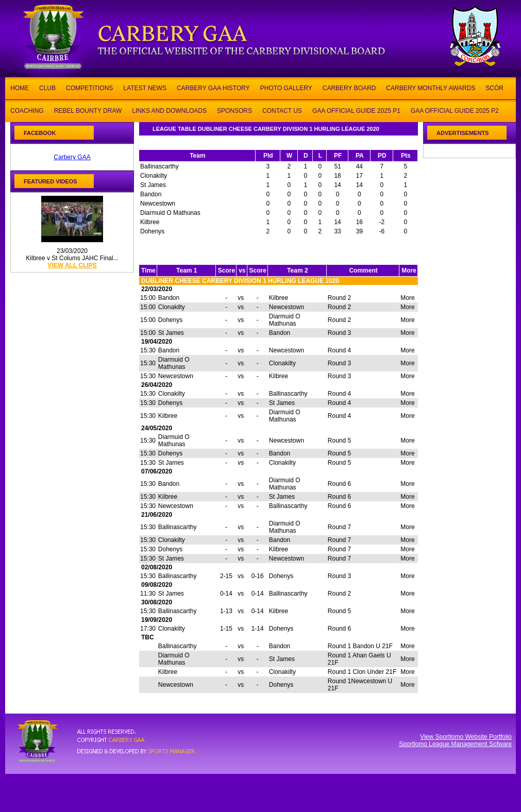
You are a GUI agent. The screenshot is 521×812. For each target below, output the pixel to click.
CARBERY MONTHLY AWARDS (431, 87)
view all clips (72, 265)
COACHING (27, 110)
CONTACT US (282, 110)
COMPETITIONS (89, 87)
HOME (20, 87)
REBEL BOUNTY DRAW (88, 110)
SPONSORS (234, 110)
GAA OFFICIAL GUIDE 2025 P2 (455, 110)
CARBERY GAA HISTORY (213, 87)
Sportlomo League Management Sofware (455, 744)
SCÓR (494, 87)
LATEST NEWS (145, 87)
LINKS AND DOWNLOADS (169, 110)
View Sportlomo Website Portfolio (466, 737)
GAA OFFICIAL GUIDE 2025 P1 (356, 110)
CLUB (47, 87)
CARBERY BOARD (349, 87)
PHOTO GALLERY (286, 87)
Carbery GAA (72, 157)
